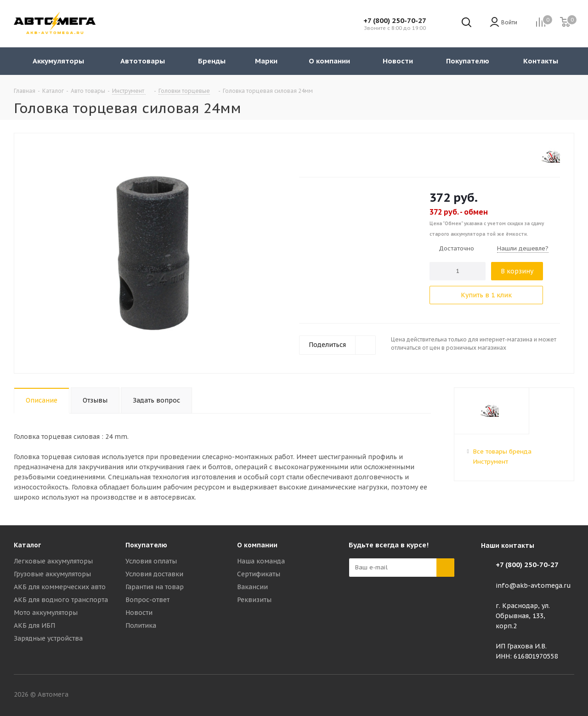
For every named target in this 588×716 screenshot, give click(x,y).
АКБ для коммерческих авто (60, 587)
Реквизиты (254, 600)
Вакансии (252, 587)
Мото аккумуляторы (46, 613)
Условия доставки (154, 574)
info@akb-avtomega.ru (533, 585)
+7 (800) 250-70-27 (395, 20)
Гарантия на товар (155, 587)
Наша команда (261, 561)
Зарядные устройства (48, 638)
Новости (139, 613)
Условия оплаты (151, 561)
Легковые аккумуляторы (53, 561)
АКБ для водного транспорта (61, 600)
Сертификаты (259, 574)
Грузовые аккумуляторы (52, 574)
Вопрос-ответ (147, 600)
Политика (141, 625)
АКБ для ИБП (34, 625)
